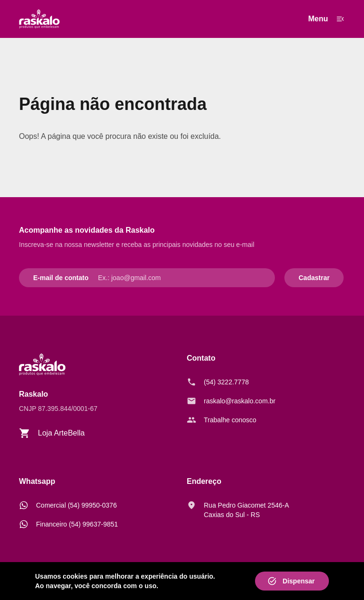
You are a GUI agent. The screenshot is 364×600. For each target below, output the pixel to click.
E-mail (43, 278)
